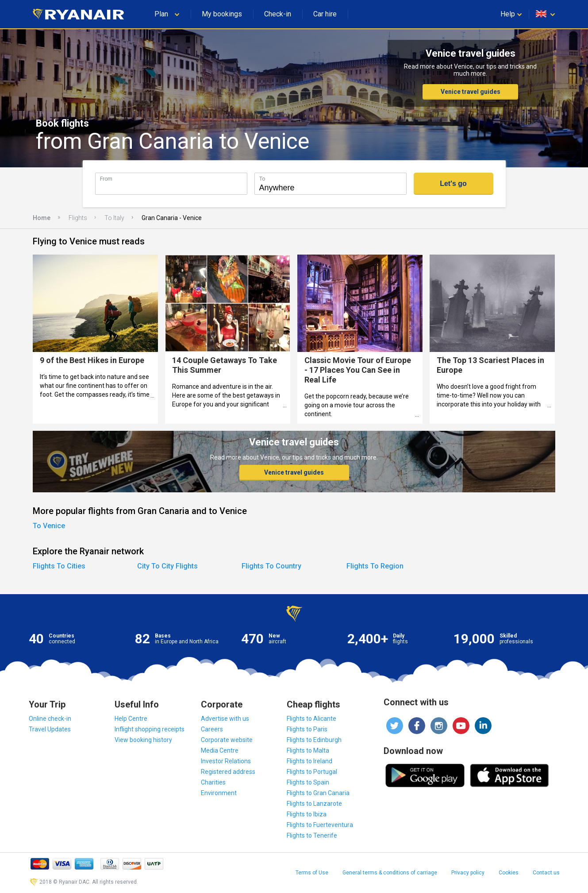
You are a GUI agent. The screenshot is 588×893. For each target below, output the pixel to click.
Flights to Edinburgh (314, 740)
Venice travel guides (471, 92)
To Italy (114, 218)
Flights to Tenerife (312, 835)
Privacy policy (468, 873)
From (106, 179)
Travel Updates (50, 729)
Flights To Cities (59, 566)
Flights (78, 218)
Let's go (453, 184)
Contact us (546, 873)
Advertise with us (225, 719)
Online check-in (50, 719)
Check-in (278, 14)
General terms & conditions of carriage (390, 873)
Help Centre (131, 719)
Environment (219, 793)
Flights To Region (375, 566)
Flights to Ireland (309, 761)
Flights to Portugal (312, 772)
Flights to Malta (308, 750)
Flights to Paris (307, 729)
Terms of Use (312, 873)
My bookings (222, 14)
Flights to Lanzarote (314, 804)
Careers (212, 729)
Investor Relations (226, 761)
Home (42, 218)
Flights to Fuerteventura (320, 825)
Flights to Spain (308, 782)
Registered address (228, 772)
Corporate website (227, 740)
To (262, 179)
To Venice (49, 526)
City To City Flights (167, 566)
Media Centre (220, 750)
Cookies (509, 873)
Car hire (325, 14)
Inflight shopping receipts (150, 729)
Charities (213, 782)
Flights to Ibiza (307, 814)
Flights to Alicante (311, 719)
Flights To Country (271, 566)
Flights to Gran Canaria (318, 793)
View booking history (143, 740)
